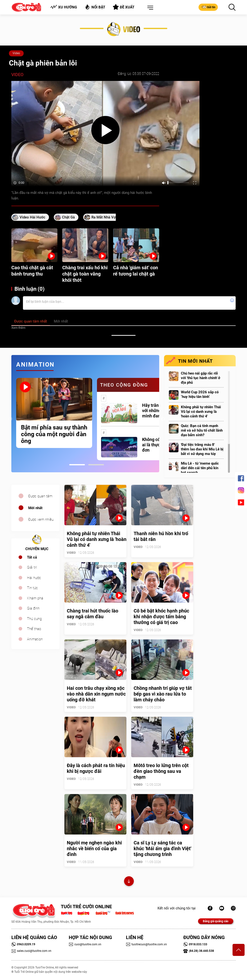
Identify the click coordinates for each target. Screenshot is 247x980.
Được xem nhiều (41, 520)
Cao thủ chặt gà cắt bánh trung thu (32, 271)
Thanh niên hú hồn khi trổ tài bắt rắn (161, 536)
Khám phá (35, 598)
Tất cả (32, 557)
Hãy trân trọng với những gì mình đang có (156, 411)
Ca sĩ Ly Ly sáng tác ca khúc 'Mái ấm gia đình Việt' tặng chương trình (162, 848)
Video (16, 53)
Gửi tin (208, 7)
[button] (149, 8)
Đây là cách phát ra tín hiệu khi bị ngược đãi (96, 768)
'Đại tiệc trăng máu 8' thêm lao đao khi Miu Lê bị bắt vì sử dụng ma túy (202, 449)
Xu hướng (64, 7)
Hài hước (34, 578)
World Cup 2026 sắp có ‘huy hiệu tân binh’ (200, 394)
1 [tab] (77, 465)
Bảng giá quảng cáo (216, 921)
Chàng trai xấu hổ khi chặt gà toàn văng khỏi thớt (85, 274)
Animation (35, 639)
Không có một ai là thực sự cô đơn (157, 445)
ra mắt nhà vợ (104, 217)
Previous (10, 419)
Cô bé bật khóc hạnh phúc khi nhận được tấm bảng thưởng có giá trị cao (161, 617)
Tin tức (32, 588)
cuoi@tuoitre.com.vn (85, 944)
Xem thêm (18, 328)
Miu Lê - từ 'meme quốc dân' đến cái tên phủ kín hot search (200, 468)
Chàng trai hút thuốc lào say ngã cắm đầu (93, 614)
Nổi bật (95, 7)
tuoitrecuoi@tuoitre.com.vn (146, 944)
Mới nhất (35, 508)
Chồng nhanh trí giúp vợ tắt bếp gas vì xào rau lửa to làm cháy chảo (163, 694)
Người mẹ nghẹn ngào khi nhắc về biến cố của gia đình (94, 848)
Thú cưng (34, 619)
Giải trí (32, 567)
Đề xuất (124, 7)
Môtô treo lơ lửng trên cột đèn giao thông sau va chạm (161, 771)
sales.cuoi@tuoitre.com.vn (31, 951)
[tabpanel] (54, 413)
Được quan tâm (40, 496)
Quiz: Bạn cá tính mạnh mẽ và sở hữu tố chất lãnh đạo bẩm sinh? (202, 430)
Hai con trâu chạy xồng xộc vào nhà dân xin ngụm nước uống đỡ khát (96, 694)
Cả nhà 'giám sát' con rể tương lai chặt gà (136, 271)
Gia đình (33, 608)
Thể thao (34, 629)
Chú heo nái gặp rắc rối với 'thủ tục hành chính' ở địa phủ (201, 378)
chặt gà (68, 217)
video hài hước (32, 217)
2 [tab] (96, 465)
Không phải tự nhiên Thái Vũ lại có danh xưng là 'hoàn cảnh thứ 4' (201, 412)
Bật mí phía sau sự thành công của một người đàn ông (54, 434)
